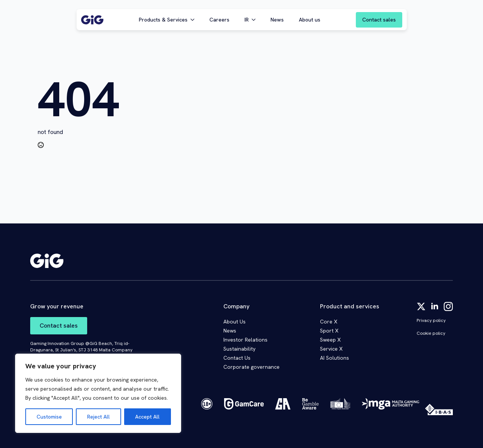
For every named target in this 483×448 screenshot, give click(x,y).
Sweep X (330, 340)
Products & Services (163, 20)
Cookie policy (431, 333)
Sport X (329, 331)
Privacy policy (431, 320)
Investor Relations (245, 340)
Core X (329, 322)
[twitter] (421, 306)
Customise (49, 417)
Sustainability (239, 349)
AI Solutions (335, 358)
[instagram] (448, 306)
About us (310, 20)
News (277, 20)
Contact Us (237, 358)
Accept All (147, 417)
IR (247, 20)
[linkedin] (435, 306)
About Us (235, 322)
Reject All (98, 417)
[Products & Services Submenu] (195, 20)
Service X (331, 349)
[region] (98, 393)
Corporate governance (251, 367)
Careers (219, 20)
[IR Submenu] (256, 20)
